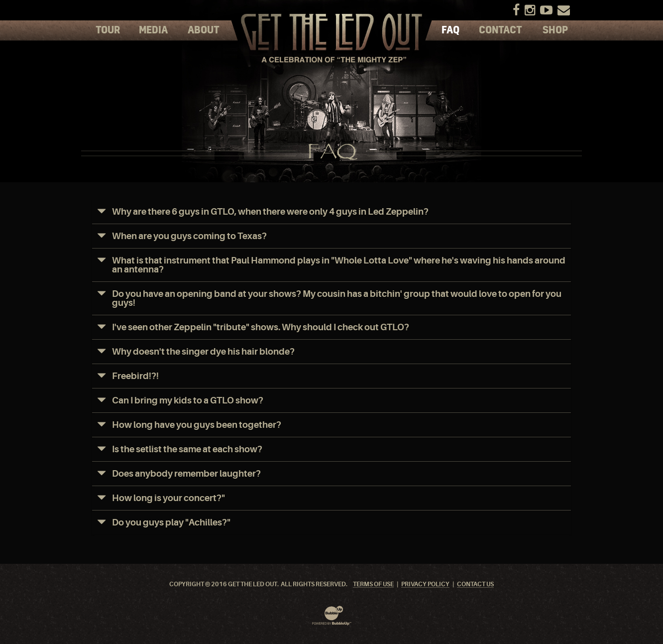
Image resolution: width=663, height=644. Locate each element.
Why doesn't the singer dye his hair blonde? (203, 352)
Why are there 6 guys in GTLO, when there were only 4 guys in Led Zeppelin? (270, 212)
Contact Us (475, 584)
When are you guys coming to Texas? (189, 236)
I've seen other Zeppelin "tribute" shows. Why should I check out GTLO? (261, 327)
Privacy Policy (425, 584)
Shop (555, 30)
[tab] (331, 212)
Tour (108, 30)
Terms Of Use (373, 584)
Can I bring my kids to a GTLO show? (188, 400)
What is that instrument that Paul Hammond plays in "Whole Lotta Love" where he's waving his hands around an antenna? (339, 265)
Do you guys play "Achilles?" (171, 522)
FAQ (450, 30)
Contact (500, 30)
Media (153, 30)
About (204, 30)
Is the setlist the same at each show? (187, 449)
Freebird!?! (135, 376)
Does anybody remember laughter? (186, 474)
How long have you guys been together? (197, 425)
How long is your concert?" (168, 498)
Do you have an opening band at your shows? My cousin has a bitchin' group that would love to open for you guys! (337, 298)
